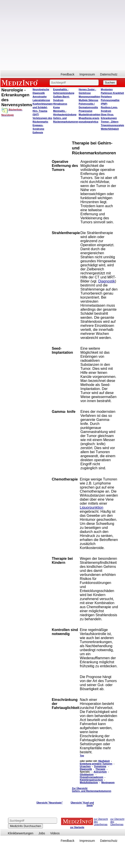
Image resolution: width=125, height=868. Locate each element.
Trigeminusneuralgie (112, 125)
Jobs (42, 833)
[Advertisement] (42, 35)
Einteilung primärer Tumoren (96, 764)
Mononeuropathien (90, 97)
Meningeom (108, 782)
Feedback (68, 74)
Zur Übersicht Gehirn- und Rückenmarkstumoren (92, 790)
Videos (55, 833)
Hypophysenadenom (92, 777)
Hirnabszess (60, 104)
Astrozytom (100, 772)
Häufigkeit (104, 761)
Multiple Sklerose (89, 100)
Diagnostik (107, 281)
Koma (56, 107)
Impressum (87, 74)
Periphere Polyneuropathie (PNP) (110, 100)
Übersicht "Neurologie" (50, 803)
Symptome (100, 766)
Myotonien (107, 89)
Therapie (100, 769)
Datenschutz (109, 74)
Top (82, 756)
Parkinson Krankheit (112, 93)
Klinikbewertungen (21, 833)
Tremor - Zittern (110, 122)
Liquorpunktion (92, 507)
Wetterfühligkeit (110, 129)
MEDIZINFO (21, 82)
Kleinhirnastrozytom (91, 780)
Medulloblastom (89, 782)
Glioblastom (87, 774)
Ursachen (85, 766)
